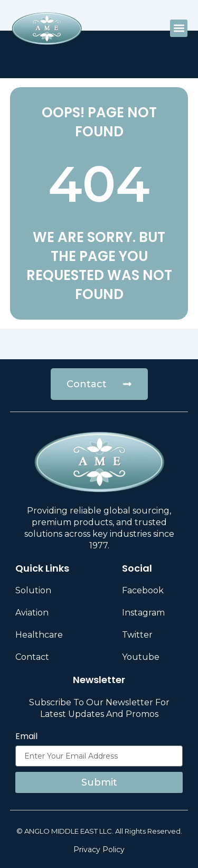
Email (26, 736)
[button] (179, 28)
